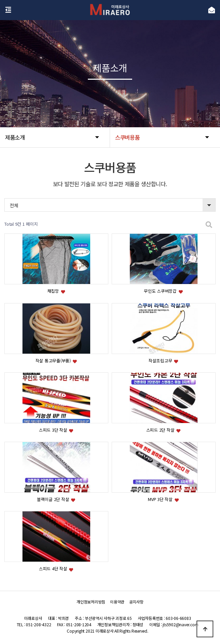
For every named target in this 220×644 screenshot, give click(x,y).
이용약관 (117, 602)
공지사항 (136, 602)
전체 (14, 205)
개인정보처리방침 (91, 602)
